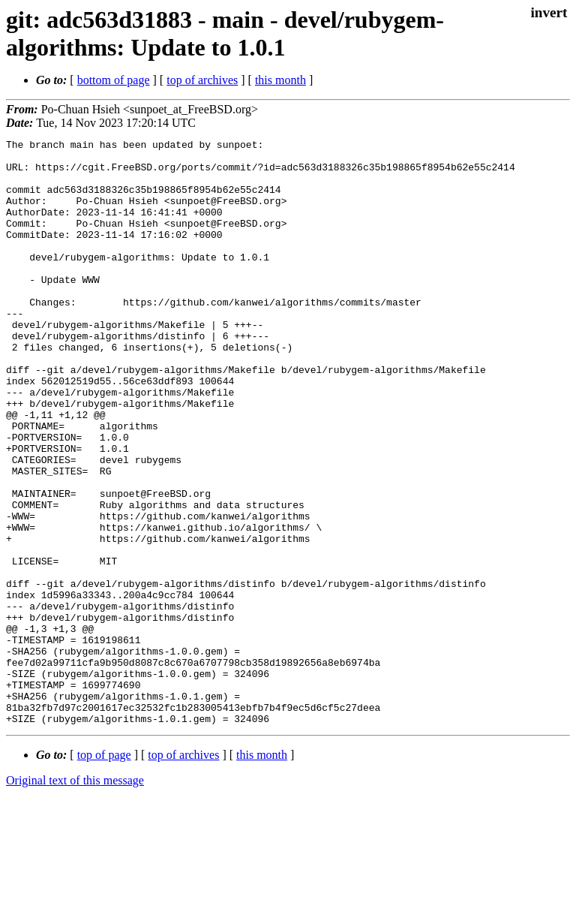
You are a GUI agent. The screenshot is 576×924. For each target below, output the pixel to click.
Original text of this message (75, 897)
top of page (104, 872)
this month (280, 80)
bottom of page (114, 80)
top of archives (202, 80)
